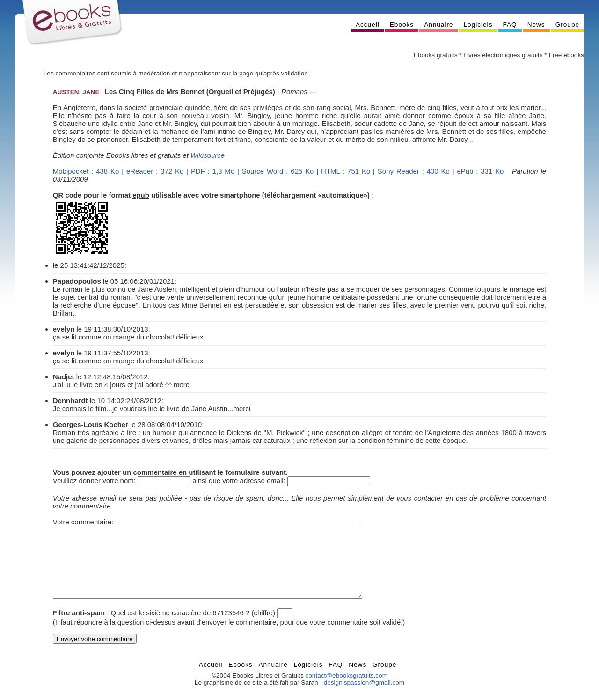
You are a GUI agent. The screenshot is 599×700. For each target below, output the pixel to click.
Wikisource (208, 155)
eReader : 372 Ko (155, 171)
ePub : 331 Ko (480, 171)
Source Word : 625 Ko (278, 171)
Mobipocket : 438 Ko (86, 171)
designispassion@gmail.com (364, 696)
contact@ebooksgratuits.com (346, 689)
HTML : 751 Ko (346, 171)
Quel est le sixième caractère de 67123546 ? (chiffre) (193, 627)
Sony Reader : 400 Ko (414, 171)
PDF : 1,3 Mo (213, 171)
